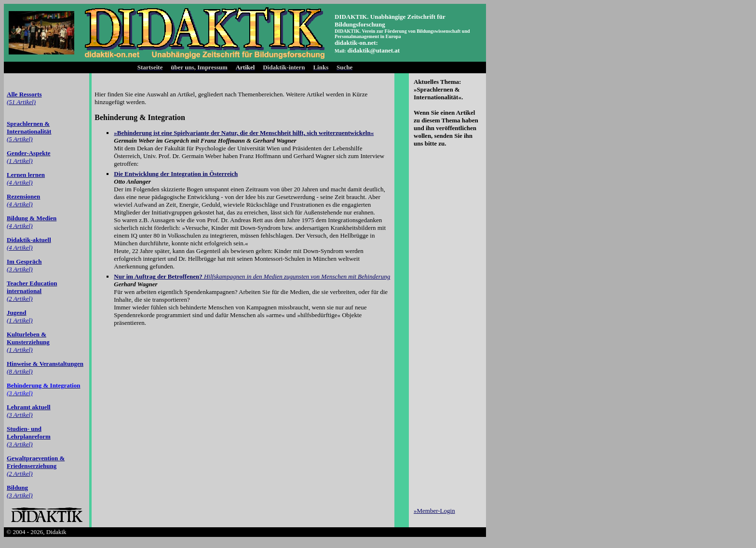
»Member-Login (434, 511)
